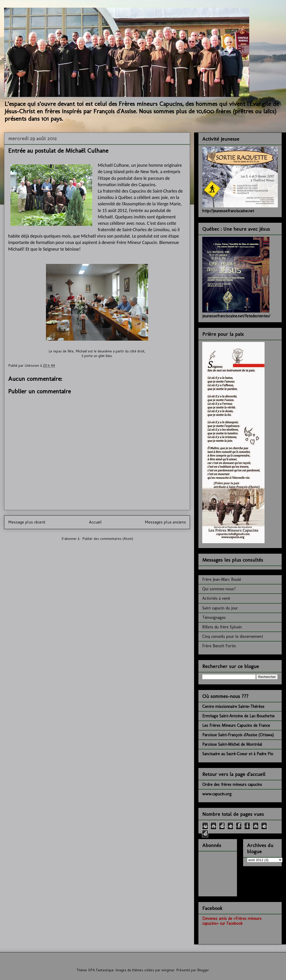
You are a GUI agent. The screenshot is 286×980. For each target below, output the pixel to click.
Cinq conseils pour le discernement (233, 636)
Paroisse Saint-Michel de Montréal (232, 744)
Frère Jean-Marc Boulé (222, 579)
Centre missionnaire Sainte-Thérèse (233, 706)
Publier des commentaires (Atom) (108, 539)
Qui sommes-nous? (219, 589)
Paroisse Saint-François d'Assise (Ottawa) (238, 735)
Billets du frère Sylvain (222, 627)
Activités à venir (216, 598)
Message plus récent (27, 522)
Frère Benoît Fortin (219, 646)
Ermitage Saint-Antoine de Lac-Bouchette (238, 716)
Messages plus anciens (165, 522)
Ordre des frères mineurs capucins (232, 784)
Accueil (95, 522)
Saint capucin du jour (220, 608)
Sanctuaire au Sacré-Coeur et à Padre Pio (238, 754)
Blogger (203, 970)
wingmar (168, 970)
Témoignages (214, 617)
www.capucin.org (217, 794)
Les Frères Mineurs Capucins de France (236, 725)
